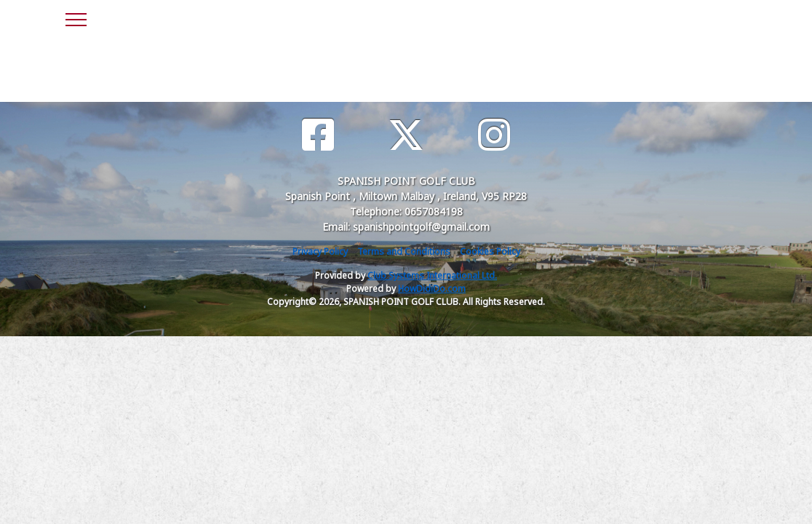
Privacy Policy (320, 251)
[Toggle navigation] (75, 17)
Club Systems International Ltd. (432, 275)
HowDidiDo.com (432, 289)
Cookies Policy (490, 251)
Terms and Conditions (404, 251)
